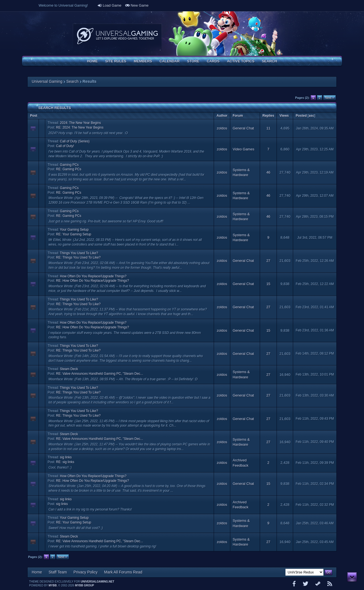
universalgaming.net (98, 582)
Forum (238, 116)
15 (268, 284)
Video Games (244, 149)
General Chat (243, 128)
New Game (137, 5)
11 (268, 128)
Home (92, 61)
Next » (330, 98)
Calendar (169, 61)
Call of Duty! (65, 146)
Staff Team (58, 572)
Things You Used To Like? (79, 253)
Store (193, 61)
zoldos (222, 128)
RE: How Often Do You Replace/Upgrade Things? (93, 281)
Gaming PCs (69, 165)
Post (34, 116)
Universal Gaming (47, 81)
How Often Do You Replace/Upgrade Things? (93, 276)
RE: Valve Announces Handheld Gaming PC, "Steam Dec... (100, 374)
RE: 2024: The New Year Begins (80, 127)
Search (270, 61)
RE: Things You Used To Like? (78, 257)
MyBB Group (85, 585)
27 (268, 261)
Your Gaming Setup (74, 230)
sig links (66, 457)
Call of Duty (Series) (75, 141)
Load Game (109, 5)
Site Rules (116, 61)
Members (143, 61)
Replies (268, 116)
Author (222, 116)
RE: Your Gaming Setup (73, 234)
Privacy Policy (86, 572)
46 (268, 172)
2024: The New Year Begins (80, 123)
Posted (301, 116)
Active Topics (241, 61)
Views (284, 116)
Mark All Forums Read (123, 572)
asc (312, 116)
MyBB (53, 585)
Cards (213, 61)
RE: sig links (65, 462)
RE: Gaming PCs (69, 169)
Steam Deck (69, 369)
